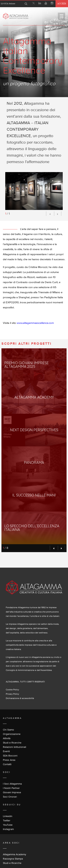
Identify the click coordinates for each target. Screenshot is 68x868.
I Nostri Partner (11, 788)
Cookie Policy (12, 690)
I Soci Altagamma (12, 784)
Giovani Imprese (12, 792)
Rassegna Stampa (13, 859)
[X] (34, 4)
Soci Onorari (10, 797)
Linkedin (8, 816)
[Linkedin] (40, 4)
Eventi (6, 751)
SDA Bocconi (10, 756)
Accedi (62, 4)
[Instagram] (52, 4)
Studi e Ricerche (12, 743)
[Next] (58, 214)
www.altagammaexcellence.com (35, 323)
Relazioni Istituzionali (15, 747)
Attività (7, 738)
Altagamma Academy (15, 854)
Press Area (9, 760)
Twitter (7, 820)
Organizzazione (12, 734)
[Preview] (50, 214)
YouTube (8, 825)
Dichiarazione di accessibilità (20, 698)
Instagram (8, 829)
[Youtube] (46, 4)
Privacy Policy (12, 694)
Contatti (7, 764)
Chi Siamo (8, 730)
